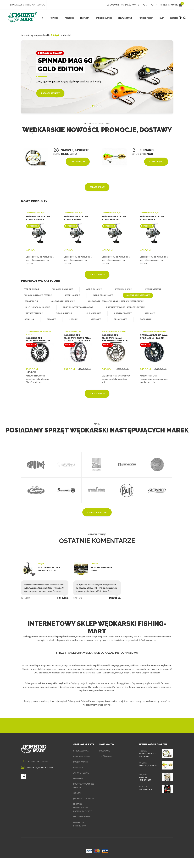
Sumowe (50, 319)
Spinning (29, 319)
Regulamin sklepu (82, 760)
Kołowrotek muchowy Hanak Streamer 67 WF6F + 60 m (116, 338)
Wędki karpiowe (149, 289)
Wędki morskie (71, 295)
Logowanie (105, 754)
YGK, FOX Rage (146, 793)
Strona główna (81, 754)
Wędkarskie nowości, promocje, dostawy (97, 130)
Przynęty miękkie (33, 313)
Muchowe (94, 319)
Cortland (94, 564)
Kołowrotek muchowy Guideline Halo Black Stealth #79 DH (40, 341)
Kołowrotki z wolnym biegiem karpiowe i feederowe (112, 301)
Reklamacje (79, 771)
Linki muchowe (92, 313)
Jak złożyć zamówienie (79, 807)
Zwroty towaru (81, 776)
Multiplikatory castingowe (76, 307)
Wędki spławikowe (101, 295)
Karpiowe (147, 313)
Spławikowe (118, 319)
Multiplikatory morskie (36, 307)
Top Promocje (31, 289)
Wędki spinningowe (61, 289)
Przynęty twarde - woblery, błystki (121, 307)
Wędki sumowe (91, 289)
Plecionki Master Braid (105, 567)
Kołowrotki (31, 301)
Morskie (71, 319)
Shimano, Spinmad (147, 769)
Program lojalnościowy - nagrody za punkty (83, 818)
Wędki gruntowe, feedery (38, 295)
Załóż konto (106, 760)
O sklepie (78, 800)
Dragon (41, 564)
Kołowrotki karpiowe (61, 301)
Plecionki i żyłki (63, 313)
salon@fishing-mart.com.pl (31, 5)
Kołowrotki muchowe (135, 295)
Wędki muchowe (120, 289)
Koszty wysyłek (81, 765)
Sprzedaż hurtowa (83, 827)
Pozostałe (142, 319)
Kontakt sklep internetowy (80, 834)
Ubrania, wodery (121, 313)
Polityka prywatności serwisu (80, 791)
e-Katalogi (78, 782)
